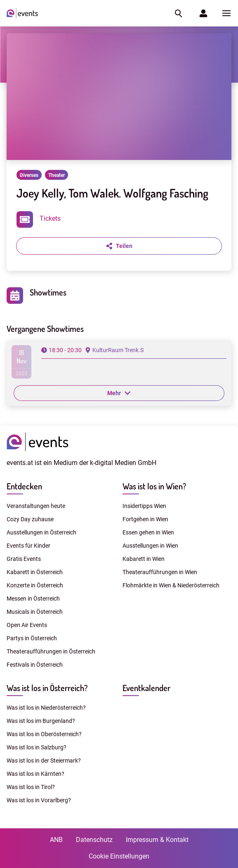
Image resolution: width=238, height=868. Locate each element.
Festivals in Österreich (35, 665)
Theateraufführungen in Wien (160, 572)
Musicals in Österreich (35, 612)
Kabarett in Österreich (35, 572)
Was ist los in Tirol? (31, 787)
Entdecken (24, 486)
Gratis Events (24, 559)
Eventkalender (146, 688)
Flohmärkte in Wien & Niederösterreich (171, 585)
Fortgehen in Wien (145, 519)
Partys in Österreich (32, 638)
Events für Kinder (28, 546)
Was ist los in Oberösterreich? (44, 734)
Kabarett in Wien (144, 559)
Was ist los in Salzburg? (37, 747)
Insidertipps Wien (144, 506)
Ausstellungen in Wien (150, 546)
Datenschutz (94, 840)
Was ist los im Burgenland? (41, 721)
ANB (56, 840)
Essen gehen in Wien (148, 532)
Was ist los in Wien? (154, 486)
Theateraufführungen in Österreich (51, 651)
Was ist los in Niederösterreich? (46, 708)
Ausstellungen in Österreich (41, 532)
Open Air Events (27, 625)
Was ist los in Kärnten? (35, 774)
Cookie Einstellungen (119, 856)
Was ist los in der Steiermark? (44, 761)
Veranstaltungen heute (36, 506)
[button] (178, 13)
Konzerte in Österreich (35, 585)
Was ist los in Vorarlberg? (39, 800)
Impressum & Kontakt (157, 840)
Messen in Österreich (33, 599)
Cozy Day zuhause (30, 519)
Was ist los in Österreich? (47, 688)
